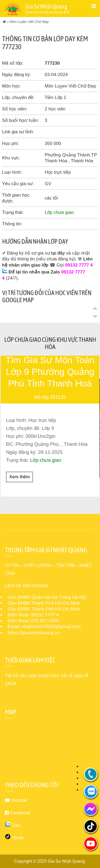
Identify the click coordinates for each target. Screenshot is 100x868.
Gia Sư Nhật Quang (66, 861)
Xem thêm (20, 477)
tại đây (58, 253)
